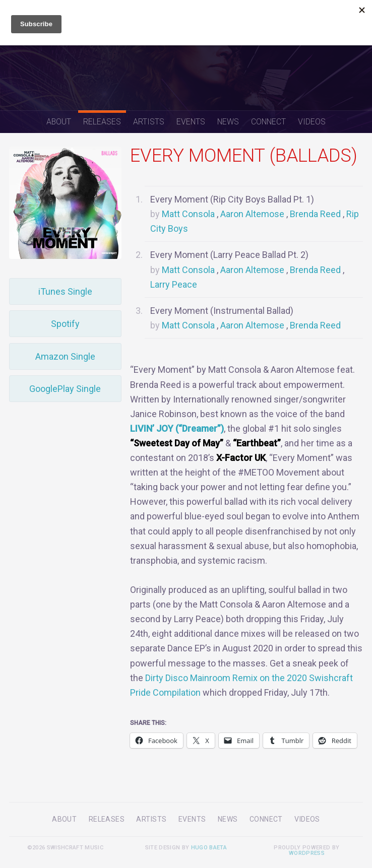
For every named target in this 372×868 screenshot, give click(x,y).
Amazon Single (65, 356)
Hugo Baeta (209, 848)
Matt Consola (188, 214)
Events (191, 122)
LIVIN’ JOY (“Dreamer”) (177, 428)
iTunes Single (65, 291)
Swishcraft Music (186, 55)
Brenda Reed (315, 214)
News (228, 122)
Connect (268, 122)
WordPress (307, 853)
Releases (102, 122)
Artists (149, 122)
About (59, 122)
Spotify (65, 324)
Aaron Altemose (252, 214)
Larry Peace (174, 284)
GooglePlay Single (65, 389)
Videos (312, 122)
